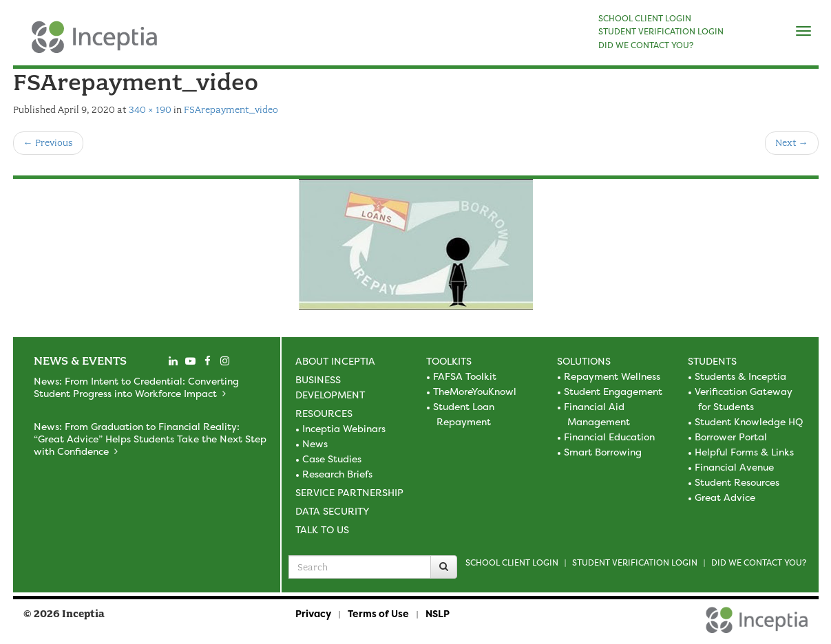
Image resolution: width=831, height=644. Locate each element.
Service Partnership (349, 492)
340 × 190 (150, 110)
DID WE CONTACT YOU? (646, 45)
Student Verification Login (635, 562)
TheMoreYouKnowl (475, 391)
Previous (48, 143)
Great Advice (725, 497)
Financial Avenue (734, 467)
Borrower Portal (731, 437)
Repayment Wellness (612, 376)
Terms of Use (378, 613)
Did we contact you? (759, 562)
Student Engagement (613, 391)
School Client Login (512, 562)
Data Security (332, 511)
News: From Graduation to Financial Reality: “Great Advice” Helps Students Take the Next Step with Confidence (150, 439)
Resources (324, 413)
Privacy (313, 613)
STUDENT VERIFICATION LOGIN (661, 32)
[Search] (444, 567)
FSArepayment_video (231, 110)
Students (712, 361)
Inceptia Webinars (344, 428)
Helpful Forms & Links (744, 452)
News (315, 443)
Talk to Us (322, 529)
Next (792, 143)
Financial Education (609, 437)
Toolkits (449, 361)
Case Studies (332, 459)
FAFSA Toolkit (465, 376)
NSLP (438, 613)
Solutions (584, 361)
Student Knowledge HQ (749, 421)
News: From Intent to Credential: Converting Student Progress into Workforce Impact (136, 387)
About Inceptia (335, 361)
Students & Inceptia (740, 376)
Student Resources (737, 482)
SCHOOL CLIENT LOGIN (645, 19)
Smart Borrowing (603, 452)
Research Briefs (337, 474)
